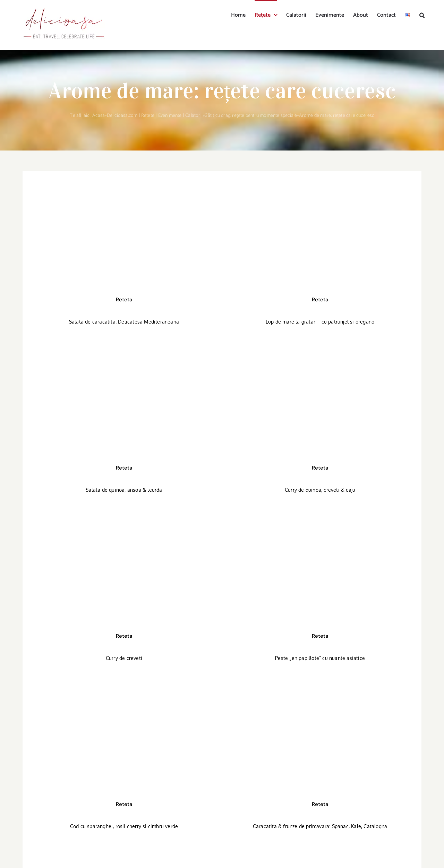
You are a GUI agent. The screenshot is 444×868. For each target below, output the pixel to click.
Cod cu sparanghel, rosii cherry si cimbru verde (124, 826)
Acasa (99, 116)
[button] (422, 15)
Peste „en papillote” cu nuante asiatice (320, 658)
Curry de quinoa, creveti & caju (320, 490)
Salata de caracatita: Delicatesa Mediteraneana (124, 322)
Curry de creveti (124, 658)
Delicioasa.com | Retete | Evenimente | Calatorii (155, 116)
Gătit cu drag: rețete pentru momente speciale (251, 116)
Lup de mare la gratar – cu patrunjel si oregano (320, 322)
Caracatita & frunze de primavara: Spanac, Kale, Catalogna (320, 826)
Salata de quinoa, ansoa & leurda (124, 490)
